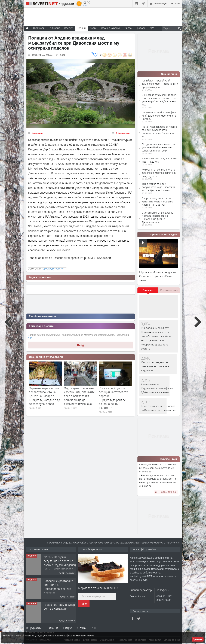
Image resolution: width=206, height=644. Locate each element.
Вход (81, 345)
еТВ (95, 628)
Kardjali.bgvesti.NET (54, 269)
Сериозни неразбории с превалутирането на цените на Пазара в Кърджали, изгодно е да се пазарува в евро (44, 396)
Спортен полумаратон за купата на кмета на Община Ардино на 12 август (158, 201)
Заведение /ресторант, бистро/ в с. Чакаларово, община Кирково (59, 587)
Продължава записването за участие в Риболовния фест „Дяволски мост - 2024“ (159, 147)
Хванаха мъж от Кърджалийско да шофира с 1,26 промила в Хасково (157, 388)
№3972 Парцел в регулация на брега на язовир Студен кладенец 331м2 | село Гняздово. (60, 563)
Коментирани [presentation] (169, 290)
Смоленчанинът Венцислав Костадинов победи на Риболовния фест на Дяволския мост (158, 217)
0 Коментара (123, 133)
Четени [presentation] (148, 290)
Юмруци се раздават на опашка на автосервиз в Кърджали (155, 366)
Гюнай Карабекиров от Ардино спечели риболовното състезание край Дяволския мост (160, 132)
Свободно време (111, 28)
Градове (141, 28)
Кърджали (37, 133)
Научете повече (85, 635)
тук (30, 337)
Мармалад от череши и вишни (98, 588)
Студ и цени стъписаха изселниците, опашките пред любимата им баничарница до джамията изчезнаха (79, 396)
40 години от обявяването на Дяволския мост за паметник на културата (159, 173)
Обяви (82, 628)
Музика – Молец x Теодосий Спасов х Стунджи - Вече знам (158, 276)
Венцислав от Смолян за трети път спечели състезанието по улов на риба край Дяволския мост (160, 100)
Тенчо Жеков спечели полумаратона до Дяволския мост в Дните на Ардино (159, 187)
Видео (68, 628)
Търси (84, 604)
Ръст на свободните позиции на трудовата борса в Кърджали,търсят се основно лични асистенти (113, 398)
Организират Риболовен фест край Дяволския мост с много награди (159, 116)
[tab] (148, 291)
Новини (81, 28)
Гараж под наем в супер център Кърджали (59, 607)
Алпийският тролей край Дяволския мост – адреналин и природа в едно (160, 84)
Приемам (198, 639)
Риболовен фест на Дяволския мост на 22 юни (159, 160)
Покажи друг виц (166, 492)
